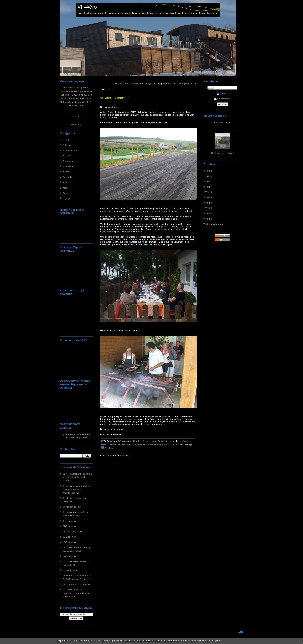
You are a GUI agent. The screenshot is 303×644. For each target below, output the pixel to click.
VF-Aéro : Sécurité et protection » (179, 83)
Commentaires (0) (166, 441)
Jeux (65, 188)
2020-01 (208, 187)
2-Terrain (67, 145)
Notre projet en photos (222, 153)
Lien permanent (149, 441)
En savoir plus (212, 641)
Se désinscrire (223, 99)
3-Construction (70, 150)
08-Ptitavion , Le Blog (73, 531)
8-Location (68, 177)
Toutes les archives (213, 224)
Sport (65, 193)
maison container (134, 444)
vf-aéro (185, 441)
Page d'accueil (153, 83)
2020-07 (208, 181)
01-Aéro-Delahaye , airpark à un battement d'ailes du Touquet (77, 477)
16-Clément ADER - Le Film (77, 584)
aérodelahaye (186, 444)
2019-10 (208, 192)
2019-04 (208, 219)
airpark (176, 444)
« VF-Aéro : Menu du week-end (128, 83)
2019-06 (208, 208)
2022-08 (208, 171)
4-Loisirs (67, 156)
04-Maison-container (73, 507)
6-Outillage (68, 166)
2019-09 (208, 198)
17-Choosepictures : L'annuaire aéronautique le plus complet (76, 593)
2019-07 (208, 203)
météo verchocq (222, 122)
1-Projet (67, 140)
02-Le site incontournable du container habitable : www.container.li (77, 489)
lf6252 (169, 444)
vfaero (104, 444)
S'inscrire (223, 93)
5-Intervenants (70, 161)
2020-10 (208, 176)
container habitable (117, 444)
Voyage (66, 198)
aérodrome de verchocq (154, 444)
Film (65, 182)
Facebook (107, 448)
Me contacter (76, 124)
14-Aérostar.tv (70, 570)
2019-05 (208, 214)
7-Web (66, 172)
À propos (76, 116)
